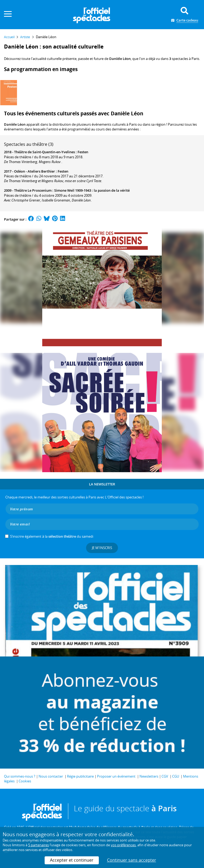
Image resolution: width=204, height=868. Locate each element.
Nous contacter (51, 776)
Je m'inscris (102, 548)
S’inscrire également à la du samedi (52, 536)
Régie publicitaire (80, 776)
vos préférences (123, 845)
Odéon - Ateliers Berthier (35, 171)
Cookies (25, 781)
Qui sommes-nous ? (20, 776)
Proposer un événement (116, 776)
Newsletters (149, 776)
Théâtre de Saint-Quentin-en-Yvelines (44, 152)
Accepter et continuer (72, 860)
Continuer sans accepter (132, 860)
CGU (176, 776)
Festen (83, 152)
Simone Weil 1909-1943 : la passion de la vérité (92, 190)
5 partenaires (39, 845)
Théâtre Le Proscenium (33, 190)
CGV (165, 776)
